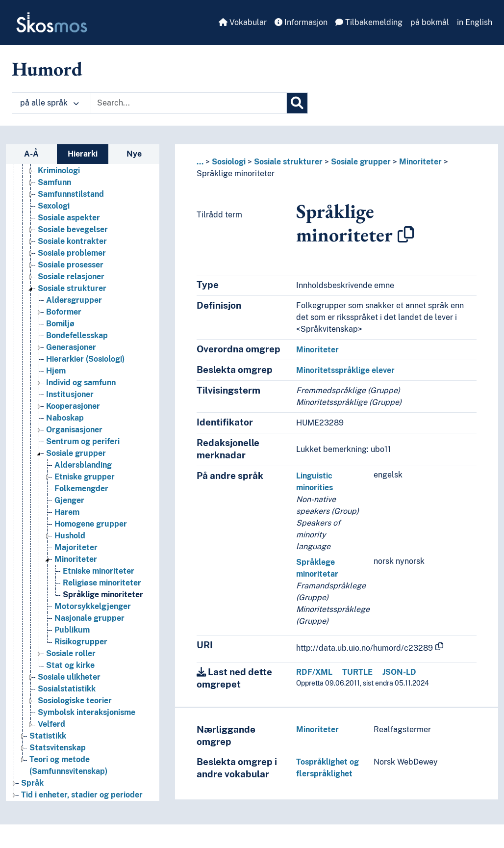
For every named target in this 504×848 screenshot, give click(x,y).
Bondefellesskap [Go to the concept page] (77, 335)
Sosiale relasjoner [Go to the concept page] (71, 277)
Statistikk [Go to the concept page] (48, 736)
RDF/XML (314, 672)
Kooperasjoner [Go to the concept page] (73, 406)
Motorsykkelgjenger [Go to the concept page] (93, 606)
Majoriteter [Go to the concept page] (76, 547)
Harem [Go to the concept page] (67, 512)
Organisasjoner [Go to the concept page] (74, 430)
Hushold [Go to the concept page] (70, 536)
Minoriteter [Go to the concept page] (76, 559)
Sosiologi (229, 162)
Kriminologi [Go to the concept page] (59, 171)
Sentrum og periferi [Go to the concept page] (83, 441)
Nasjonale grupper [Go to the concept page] (89, 618)
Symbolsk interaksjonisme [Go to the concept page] (87, 712)
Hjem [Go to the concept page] (56, 371)
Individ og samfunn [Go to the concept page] (81, 383)
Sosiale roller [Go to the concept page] (71, 653)
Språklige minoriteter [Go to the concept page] (103, 595)
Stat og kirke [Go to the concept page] (70, 665)
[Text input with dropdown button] (189, 103)
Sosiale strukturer (288, 162)
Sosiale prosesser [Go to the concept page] (71, 265)
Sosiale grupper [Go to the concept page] (76, 453)
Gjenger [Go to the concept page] (69, 500)
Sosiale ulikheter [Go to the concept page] (69, 677)
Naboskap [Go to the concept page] (65, 418)
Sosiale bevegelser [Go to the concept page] (73, 229)
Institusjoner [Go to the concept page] (70, 394)
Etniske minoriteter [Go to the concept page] (99, 571)
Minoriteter (420, 162)
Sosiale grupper (361, 162)
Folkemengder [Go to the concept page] (81, 489)
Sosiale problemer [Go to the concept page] (72, 253)
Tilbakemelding (369, 22)
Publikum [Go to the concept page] (72, 630)
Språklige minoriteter (236, 173)
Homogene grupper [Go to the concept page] (91, 524)
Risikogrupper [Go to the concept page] (81, 642)
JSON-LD (399, 672)
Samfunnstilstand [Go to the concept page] (71, 194)
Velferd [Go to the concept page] (51, 724)
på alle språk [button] (50, 103)
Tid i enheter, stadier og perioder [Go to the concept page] (82, 795)
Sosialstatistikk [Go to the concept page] (67, 689)
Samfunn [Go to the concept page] (54, 182)
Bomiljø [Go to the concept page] (60, 324)
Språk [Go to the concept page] (32, 783)
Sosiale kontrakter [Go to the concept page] (72, 241)
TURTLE (357, 672)
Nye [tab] (134, 154)
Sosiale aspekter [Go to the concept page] (69, 218)
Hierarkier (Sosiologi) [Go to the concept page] (85, 359)
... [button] (200, 162)
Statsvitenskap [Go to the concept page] (58, 748)
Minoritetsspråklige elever (345, 370)
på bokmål (430, 22)
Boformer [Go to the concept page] (64, 312)
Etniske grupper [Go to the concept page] (85, 477)
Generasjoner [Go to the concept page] (71, 347)
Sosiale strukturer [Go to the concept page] (72, 288)
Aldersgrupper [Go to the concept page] (74, 300)
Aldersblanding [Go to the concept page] (83, 465)
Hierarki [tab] (83, 154)
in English (475, 22)
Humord (47, 69)
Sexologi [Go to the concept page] (54, 206)
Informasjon (301, 22)
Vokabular (243, 22)
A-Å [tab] (31, 154)
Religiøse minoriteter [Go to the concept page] (102, 583)
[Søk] (297, 103)
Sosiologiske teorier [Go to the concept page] (75, 701)
